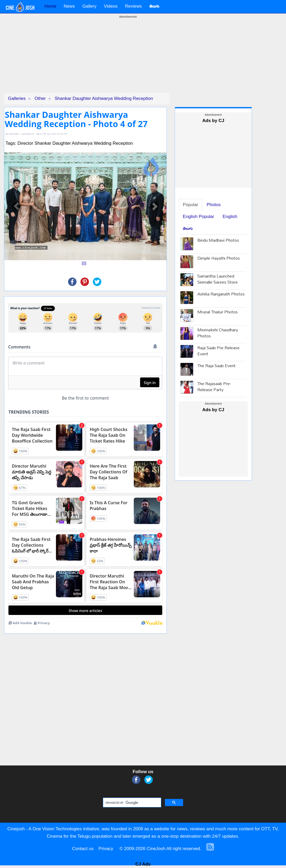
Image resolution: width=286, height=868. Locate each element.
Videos (111, 6)
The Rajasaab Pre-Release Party (214, 387)
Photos (214, 205)
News (69, 6)
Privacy (106, 849)
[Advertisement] (128, 56)
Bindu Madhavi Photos (218, 241)
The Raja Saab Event (216, 366)
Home (50, 6)
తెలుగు (188, 228)
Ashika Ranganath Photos (221, 295)
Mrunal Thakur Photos (218, 312)
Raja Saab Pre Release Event (218, 351)
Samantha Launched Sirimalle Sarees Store (218, 280)
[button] (16, 206)
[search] (131, 803)
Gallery (89, 6)
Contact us (83, 849)
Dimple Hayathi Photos (219, 259)
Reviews (133, 6)
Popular (191, 205)
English (230, 217)
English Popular (199, 217)
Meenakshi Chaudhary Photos (218, 333)
